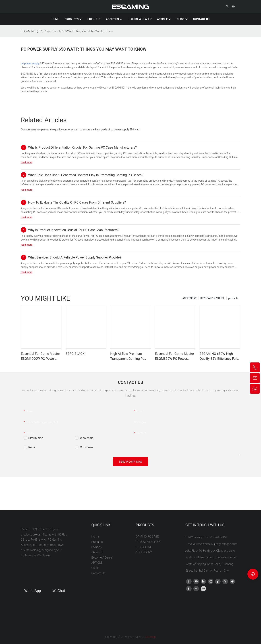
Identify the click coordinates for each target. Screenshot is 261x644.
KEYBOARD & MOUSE (212, 298)
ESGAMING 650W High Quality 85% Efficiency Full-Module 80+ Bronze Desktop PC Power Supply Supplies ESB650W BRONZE (219, 356)
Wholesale (87, 438)
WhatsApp (33, 591)
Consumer (87, 447)
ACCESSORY (189, 298)
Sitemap (150, 637)
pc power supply (30, 63)
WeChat (59, 591)
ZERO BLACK (75, 354)
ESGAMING (28, 31)
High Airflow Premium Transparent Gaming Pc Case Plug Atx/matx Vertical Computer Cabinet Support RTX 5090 (129, 356)
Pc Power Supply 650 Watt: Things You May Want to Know (77, 31)
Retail (32, 447)
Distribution (36, 438)
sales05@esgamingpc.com (220, 544)
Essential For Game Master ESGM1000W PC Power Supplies (40, 356)
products (233, 298)
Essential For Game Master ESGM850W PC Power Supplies (175, 356)
